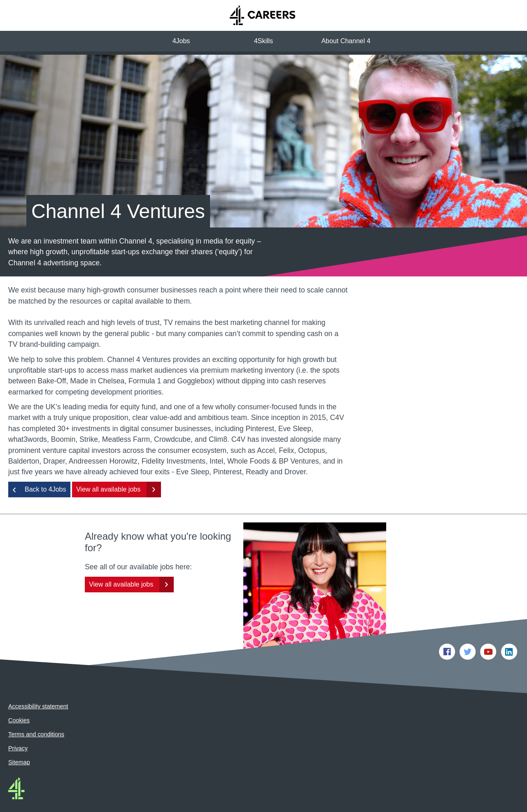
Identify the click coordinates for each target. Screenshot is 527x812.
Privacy (18, 728)
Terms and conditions (36, 714)
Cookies (19, 700)
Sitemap (19, 742)
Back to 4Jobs (45, 469)
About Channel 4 (346, 41)
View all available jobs (108, 469)
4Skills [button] (263, 41)
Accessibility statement (38, 686)
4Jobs (181, 41)
